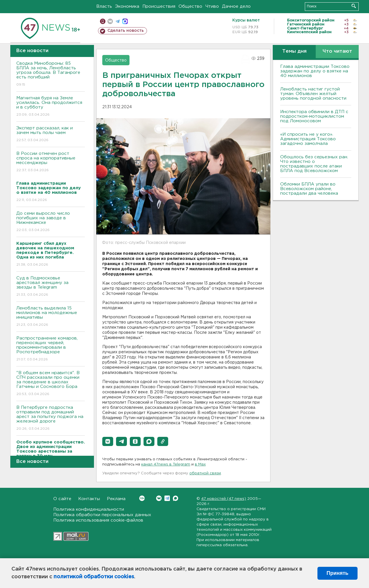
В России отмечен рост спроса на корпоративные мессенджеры (51, 162)
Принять (337, 573)
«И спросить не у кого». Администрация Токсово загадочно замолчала (308, 139)
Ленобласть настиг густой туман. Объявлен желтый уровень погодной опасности (313, 94)
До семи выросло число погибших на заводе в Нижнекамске (51, 222)
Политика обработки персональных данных (102, 515)
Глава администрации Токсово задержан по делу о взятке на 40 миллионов (315, 71)
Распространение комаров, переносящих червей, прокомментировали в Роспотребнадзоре (51, 349)
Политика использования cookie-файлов (98, 520)
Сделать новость (126, 31)
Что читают (337, 51)
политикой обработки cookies (94, 577)
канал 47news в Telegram (166, 464)
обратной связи (205, 473)
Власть (104, 6)
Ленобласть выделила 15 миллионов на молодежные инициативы (51, 317)
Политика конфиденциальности (89, 509)
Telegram (167, 498)
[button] (108, 441)
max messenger (125, 21)
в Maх (200, 464)
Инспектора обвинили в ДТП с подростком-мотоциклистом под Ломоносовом (314, 116)
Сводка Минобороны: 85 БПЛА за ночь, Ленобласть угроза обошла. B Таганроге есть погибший (51, 74)
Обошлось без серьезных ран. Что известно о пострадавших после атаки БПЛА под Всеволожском (314, 164)
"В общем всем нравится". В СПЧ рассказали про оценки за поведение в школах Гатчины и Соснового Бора (51, 384)
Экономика (127, 6)
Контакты (89, 499)
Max (175, 498)
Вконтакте (142, 498)
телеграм (118, 21)
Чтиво (212, 6)
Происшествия (159, 6)
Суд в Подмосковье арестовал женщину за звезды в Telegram (51, 287)
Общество (190, 6)
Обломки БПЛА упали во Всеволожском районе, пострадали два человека (309, 189)
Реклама (116, 499)
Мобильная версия (103, 21)
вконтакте (110, 21)
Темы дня (294, 51)
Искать (354, 6)
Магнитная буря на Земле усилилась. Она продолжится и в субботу (51, 107)
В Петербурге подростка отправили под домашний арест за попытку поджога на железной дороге (51, 418)
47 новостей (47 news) (224, 499)
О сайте (62, 499)
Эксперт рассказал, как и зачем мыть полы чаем (51, 134)
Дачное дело (236, 6)
